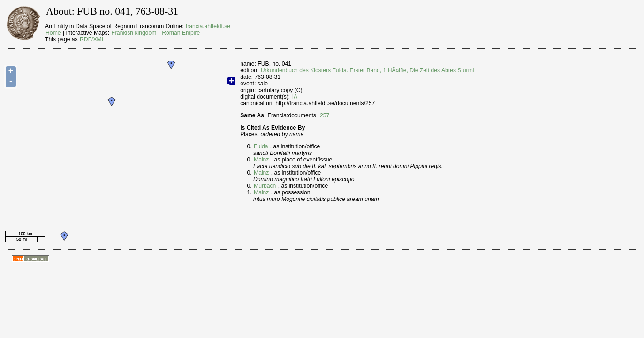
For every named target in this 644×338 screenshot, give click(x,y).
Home (53, 33)
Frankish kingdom (134, 33)
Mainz (261, 160)
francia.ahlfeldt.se (208, 26)
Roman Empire (181, 33)
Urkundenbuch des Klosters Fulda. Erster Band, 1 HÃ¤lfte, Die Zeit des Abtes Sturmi (367, 70)
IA (295, 97)
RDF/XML (92, 39)
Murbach (265, 186)
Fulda (261, 146)
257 (325, 115)
